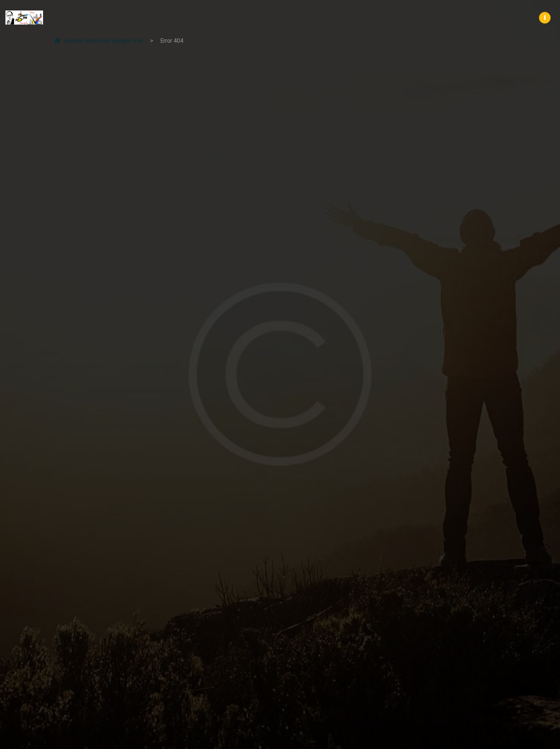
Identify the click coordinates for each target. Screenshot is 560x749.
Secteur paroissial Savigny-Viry (98, 40)
